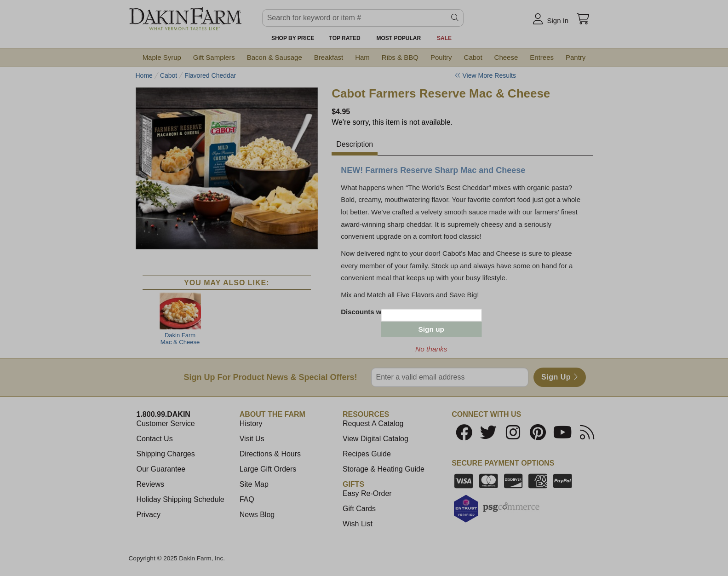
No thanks (431, 349)
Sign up (431, 329)
